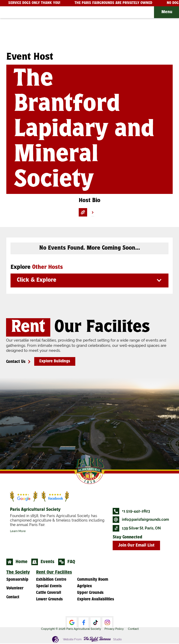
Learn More (18, 531)
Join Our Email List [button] (136, 546)
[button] (166, 12)
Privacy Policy (114, 629)
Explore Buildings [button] (55, 361)
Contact (133, 629)
